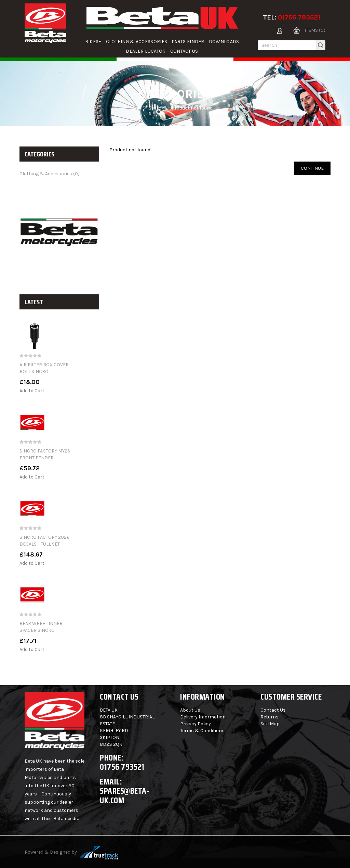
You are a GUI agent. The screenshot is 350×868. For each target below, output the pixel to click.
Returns (270, 717)
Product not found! (193, 108)
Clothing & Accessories (137, 42)
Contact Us (184, 51)
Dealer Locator (146, 51)
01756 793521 (299, 17)
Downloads (224, 42)
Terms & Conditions (202, 731)
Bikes (93, 42)
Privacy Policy (196, 724)
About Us (190, 710)
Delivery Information (203, 717)
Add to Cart (32, 391)
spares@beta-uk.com (124, 796)
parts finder (188, 42)
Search (157, 108)
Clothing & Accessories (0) (50, 174)
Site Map (270, 724)
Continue (312, 168)
